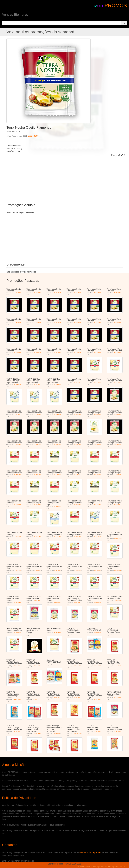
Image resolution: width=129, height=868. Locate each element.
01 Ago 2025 (78, 570)
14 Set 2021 (58, 415)
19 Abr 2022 (58, 475)
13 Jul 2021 (17, 415)
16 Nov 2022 (78, 505)
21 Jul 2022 (117, 475)
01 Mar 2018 (117, 666)
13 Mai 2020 (58, 323)
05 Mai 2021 (58, 293)
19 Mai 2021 (78, 293)
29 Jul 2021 (37, 634)
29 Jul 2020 (117, 323)
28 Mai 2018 (117, 698)
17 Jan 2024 (117, 600)
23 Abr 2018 (77, 698)
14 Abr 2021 (77, 353)
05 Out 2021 (78, 415)
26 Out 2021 (118, 415)
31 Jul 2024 (97, 537)
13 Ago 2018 (77, 733)
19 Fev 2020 (118, 293)
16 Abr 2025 (17, 570)
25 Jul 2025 (37, 385)
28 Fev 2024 (58, 537)
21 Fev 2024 (37, 537)
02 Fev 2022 (98, 445)
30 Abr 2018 (97, 700)
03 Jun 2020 (78, 323)
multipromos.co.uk (117, 867)
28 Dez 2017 (57, 602)
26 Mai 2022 (98, 353)
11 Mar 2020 (18, 323)
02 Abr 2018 (37, 700)
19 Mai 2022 (98, 475)
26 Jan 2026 (118, 570)
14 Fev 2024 (17, 537)
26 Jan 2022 (78, 445)
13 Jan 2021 (98, 383)
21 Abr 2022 (77, 475)
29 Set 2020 (17, 353)
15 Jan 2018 (37, 666)
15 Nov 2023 (98, 505)
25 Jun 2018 (37, 733)
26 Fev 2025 (118, 538)
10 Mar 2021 (58, 353)
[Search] (124, 23)
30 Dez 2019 (78, 383)
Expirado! (33, 136)
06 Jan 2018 (17, 666)
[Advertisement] (38, 178)
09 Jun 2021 (118, 383)
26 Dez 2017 (117, 634)
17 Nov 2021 (18, 445)
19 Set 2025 (58, 385)
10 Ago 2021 (38, 415)
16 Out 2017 (37, 600)
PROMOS (116, 6)
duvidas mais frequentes (90, 852)
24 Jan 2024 (118, 505)
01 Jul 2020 (97, 323)
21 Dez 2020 (38, 293)
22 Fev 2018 (97, 666)
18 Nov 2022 (58, 507)
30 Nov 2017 (97, 632)
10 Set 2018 (77, 602)
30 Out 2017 (77, 634)
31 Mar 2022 (38, 475)
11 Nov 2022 (58, 632)
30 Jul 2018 (57, 733)
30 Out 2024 (17, 385)
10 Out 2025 (98, 570)
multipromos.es (101, 867)
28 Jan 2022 (58, 445)
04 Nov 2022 (38, 505)
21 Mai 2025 (37, 570)
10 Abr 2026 (17, 602)
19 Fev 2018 (77, 666)
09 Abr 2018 (57, 698)
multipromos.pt (86, 867)
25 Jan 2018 (57, 664)
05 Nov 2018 (97, 602)
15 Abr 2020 (37, 323)
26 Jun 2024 (78, 537)
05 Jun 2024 (17, 632)
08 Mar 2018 (17, 700)
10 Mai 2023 (118, 353)
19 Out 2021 (98, 415)
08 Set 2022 (17, 505)
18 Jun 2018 (17, 732)
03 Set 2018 (97, 732)
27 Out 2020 (37, 353)
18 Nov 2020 (18, 293)
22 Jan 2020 (98, 293)
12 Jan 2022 (37, 445)
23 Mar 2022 (18, 475)
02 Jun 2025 (58, 570)
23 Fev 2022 (118, 445)
